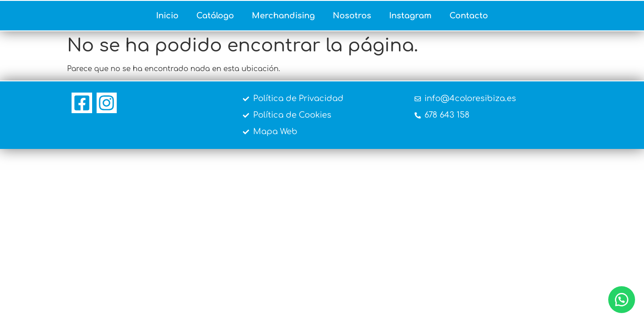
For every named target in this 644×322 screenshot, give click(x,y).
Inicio (167, 16)
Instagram (410, 16)
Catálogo (215, 16)
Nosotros (352, 16)
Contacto (469, 16)
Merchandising (283, 16)
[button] (622, 300)
